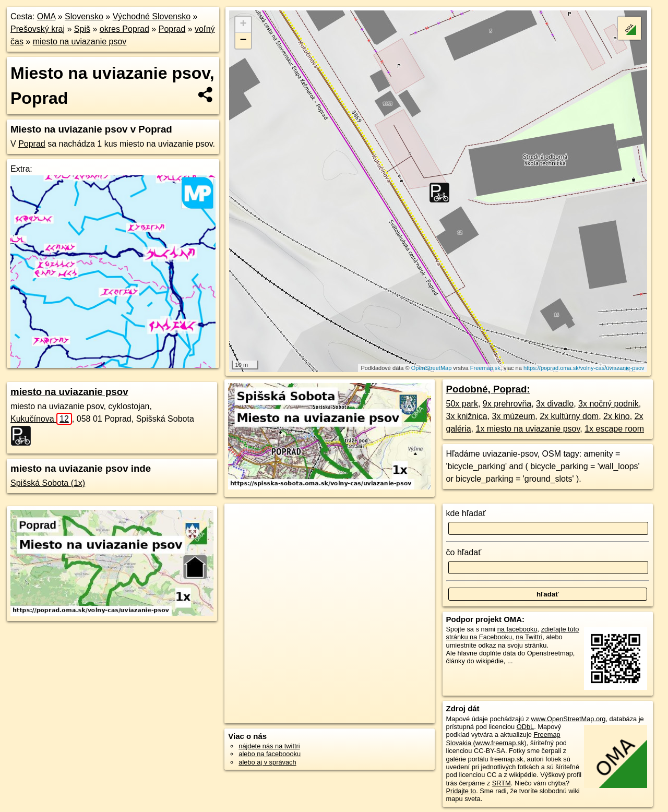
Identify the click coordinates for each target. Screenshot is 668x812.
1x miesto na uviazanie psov (528, 429)
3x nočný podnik (609, 404)
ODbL (525, 727)
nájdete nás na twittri (269, 746)
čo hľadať (464, 552)
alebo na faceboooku (270, 754)
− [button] (243, 41)
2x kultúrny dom (569, 416)
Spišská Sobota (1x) (48, 483)
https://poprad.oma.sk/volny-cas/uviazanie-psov (584, 368)
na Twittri (529, 637)
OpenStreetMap (432, 368)
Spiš (82, 29)
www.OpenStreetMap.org (568, 719)
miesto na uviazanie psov (80, 41)
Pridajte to (461, 791)
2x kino (617, 416)
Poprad (172, 29)
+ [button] (243, 25)
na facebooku (517, 629)
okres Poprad (124, 29)
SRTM (502, 783)
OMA (46, 16)
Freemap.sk (485, 368)
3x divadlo (555, 404)
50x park (462, 404)
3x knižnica (467, 416)
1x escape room (614, 429)
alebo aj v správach (267, 762)
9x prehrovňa (507, 404)
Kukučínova (41, 419)
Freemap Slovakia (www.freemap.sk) (503, 738)
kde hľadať (466, 513)
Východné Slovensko (152, 16)
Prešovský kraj (38, 29)
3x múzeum (514, 416)
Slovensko (84, 16)
